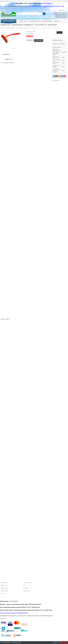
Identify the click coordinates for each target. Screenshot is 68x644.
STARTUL (34, 31)
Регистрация (65, 1)
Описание (6, 54)
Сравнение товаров (17, 643)
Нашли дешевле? (55, 81)
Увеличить (16, 48)
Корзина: (64, 11)
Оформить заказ (63, 643)
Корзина (55, 643)
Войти (60, 1)
